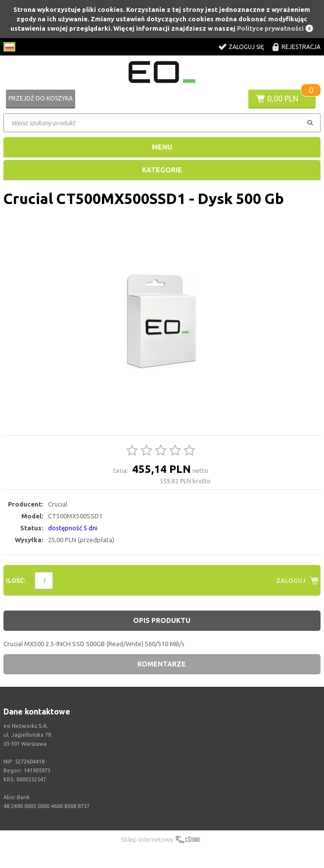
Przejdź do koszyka (41, 98)
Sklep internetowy (147, 839)
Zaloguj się (246, 47)
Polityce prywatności (270, 28)
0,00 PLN (283, 99)
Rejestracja (301, 47)
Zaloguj (291, 581)
